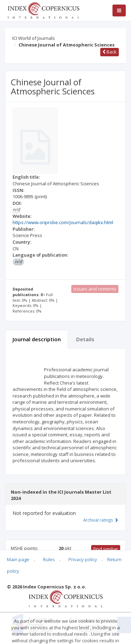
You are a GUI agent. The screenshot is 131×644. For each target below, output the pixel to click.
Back (110, 52)
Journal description (37, 339)
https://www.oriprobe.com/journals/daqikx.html (63, 222)
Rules (49, 559)
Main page (18, 559)
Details (85, 339)
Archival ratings (101, 520)
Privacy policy (83, 559)
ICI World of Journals (34, 38)
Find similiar (106, 549)
